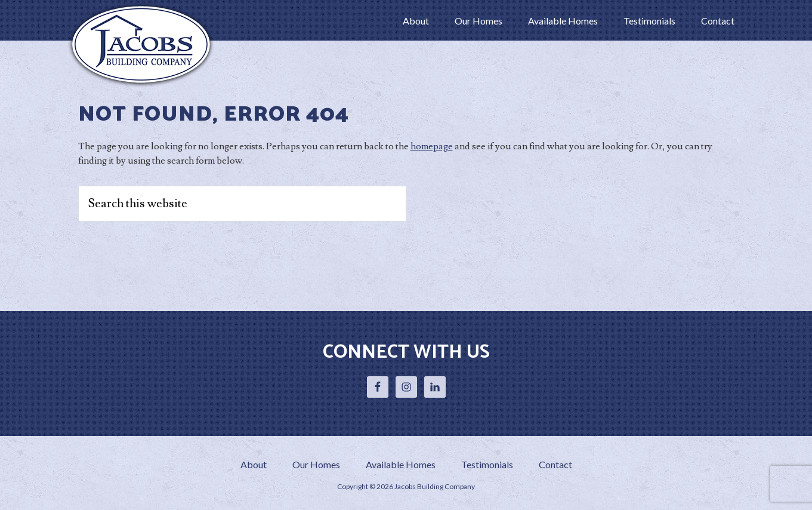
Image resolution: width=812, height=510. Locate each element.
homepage (432, 146)
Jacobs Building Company (144, 44)
